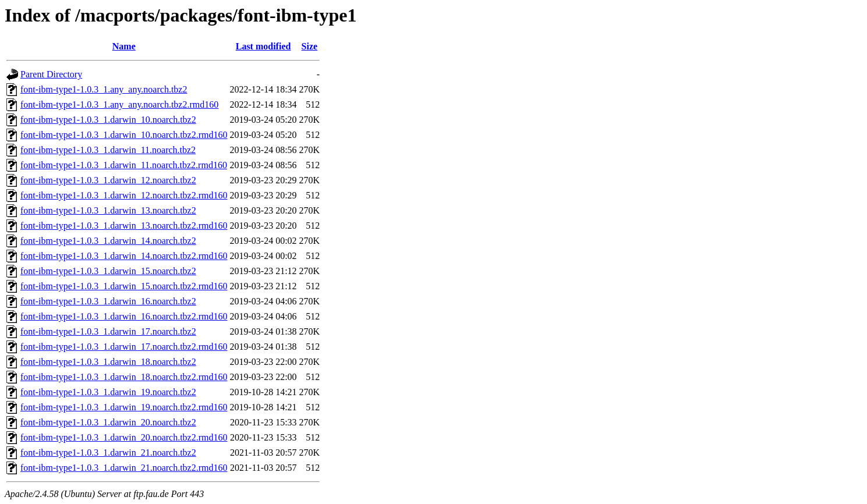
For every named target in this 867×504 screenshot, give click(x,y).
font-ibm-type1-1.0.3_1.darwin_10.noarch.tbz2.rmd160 (124, 135)
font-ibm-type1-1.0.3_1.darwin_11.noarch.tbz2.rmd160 (124, 165)
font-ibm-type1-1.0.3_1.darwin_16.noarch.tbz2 (108, 301)
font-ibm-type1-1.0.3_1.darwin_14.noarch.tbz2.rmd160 (124, 256)
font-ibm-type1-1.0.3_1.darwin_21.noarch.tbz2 (108, 452)
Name (124, 46)
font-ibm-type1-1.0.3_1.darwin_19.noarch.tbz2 (108, 392)
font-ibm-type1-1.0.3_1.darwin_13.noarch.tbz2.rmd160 (124, 226)
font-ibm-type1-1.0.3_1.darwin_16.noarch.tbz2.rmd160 (124, 316)
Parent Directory (51, 74)
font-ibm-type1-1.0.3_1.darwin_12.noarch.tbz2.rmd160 (124, 195)
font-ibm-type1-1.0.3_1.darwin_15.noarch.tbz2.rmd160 (124, 286)
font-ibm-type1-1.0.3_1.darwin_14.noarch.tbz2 (108, 241)
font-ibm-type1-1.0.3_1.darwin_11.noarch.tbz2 (108, 150)
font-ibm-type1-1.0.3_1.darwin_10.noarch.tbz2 (108, 120)
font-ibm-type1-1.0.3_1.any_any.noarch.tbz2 (104, 89)
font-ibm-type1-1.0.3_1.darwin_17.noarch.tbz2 (108, 331)
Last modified (263, 46)
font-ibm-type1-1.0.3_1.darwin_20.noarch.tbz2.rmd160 (124, 437)
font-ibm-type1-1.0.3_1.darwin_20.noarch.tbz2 (108, 422)
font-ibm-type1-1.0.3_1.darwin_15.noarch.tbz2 (108, 271)
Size (310, 46)
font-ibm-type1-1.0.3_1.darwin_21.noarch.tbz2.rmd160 (124, 468)
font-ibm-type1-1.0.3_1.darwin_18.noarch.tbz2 (108, 362)
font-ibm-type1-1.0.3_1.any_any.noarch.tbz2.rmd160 (119, 104)
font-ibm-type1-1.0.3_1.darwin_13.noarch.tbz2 (108, 210)
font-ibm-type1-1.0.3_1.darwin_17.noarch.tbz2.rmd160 (124, 347)
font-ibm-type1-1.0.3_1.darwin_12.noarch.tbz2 (108, 180)
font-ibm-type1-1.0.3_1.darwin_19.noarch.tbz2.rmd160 (124, 407)
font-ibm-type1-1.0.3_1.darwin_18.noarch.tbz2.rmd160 (124, 377)
